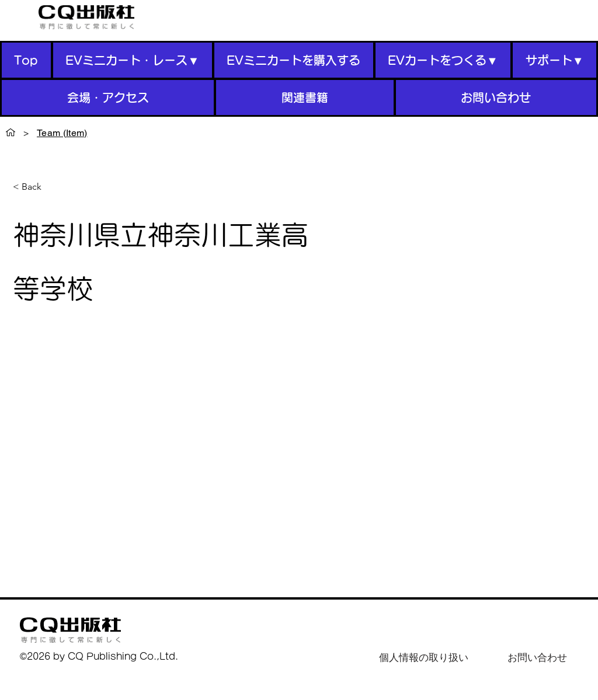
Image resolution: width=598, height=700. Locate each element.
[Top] (11, 133)
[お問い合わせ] (537, 658)
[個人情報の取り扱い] (424, 658)
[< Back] (36, 187)
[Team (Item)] (62, 133)
